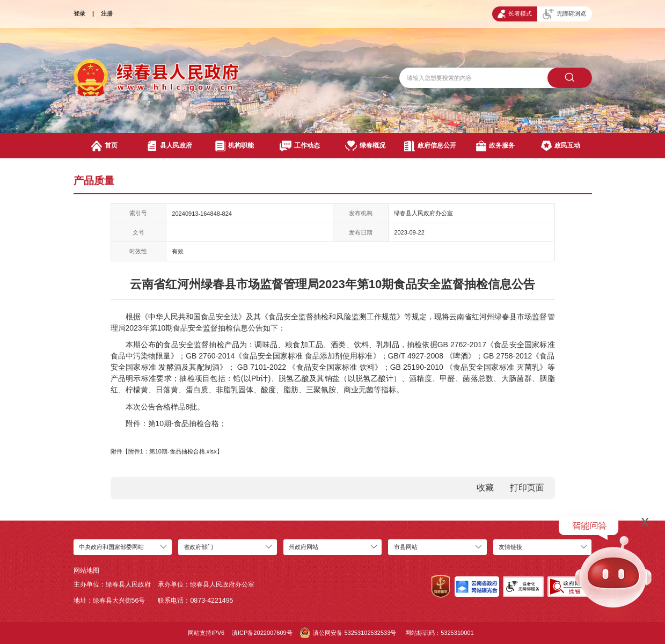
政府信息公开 (430, 146)
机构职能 (235, 146)
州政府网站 (304, 547)
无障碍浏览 (564, 14)
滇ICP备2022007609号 (262, 633)
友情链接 (510, 547)
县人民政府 (170, 146)
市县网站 (406, 547)
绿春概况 (365, 146)
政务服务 (495, 146)
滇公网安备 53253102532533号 (348, 633)
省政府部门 (198, 547)
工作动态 (300, 146)
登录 (79, 13)
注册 (107, 13)
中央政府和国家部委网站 (111, 547)
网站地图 (86, 570)
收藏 (485, 488)
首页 (105, 146)
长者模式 (514, 14)
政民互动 (560, 146)
